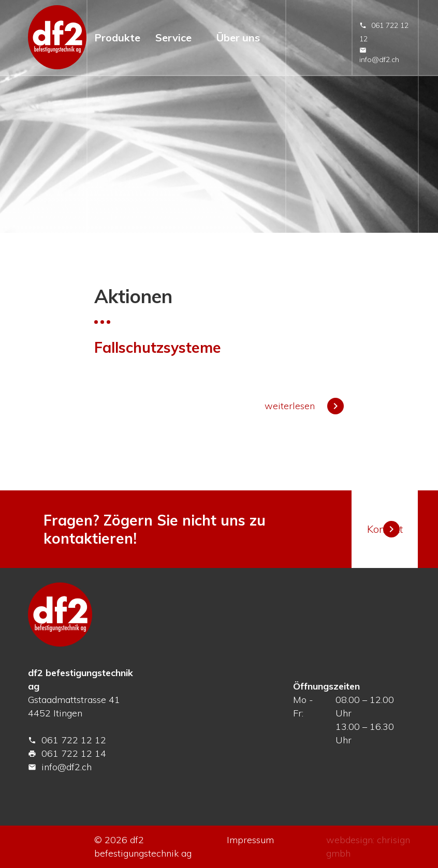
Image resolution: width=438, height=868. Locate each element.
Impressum (250, 840)
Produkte (117, 38)
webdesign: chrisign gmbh (368, 847)
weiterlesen (304, 406)
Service (173, 38)
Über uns (238, 38)
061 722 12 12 (67, 740)
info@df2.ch (379, 55)
